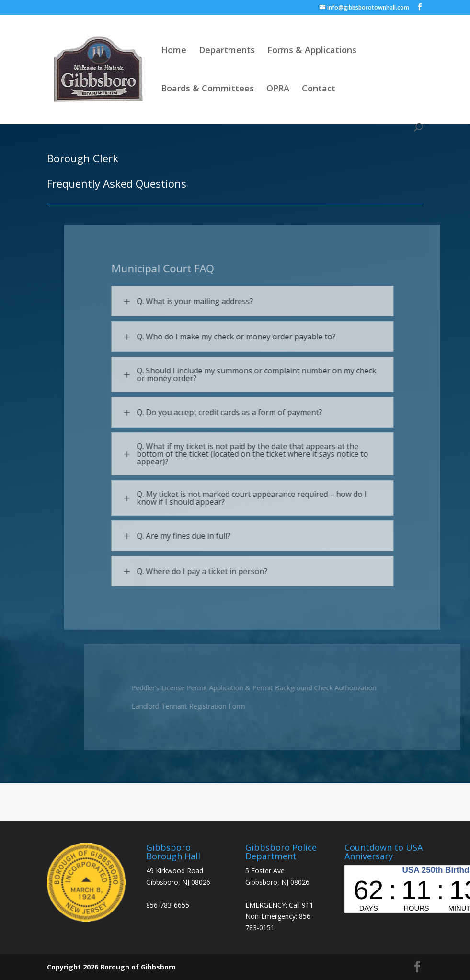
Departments (227, 51)
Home (174, 51)
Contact (319, 89)
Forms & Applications (312, 51)
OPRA (278, 89)
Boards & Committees (207, 89)
